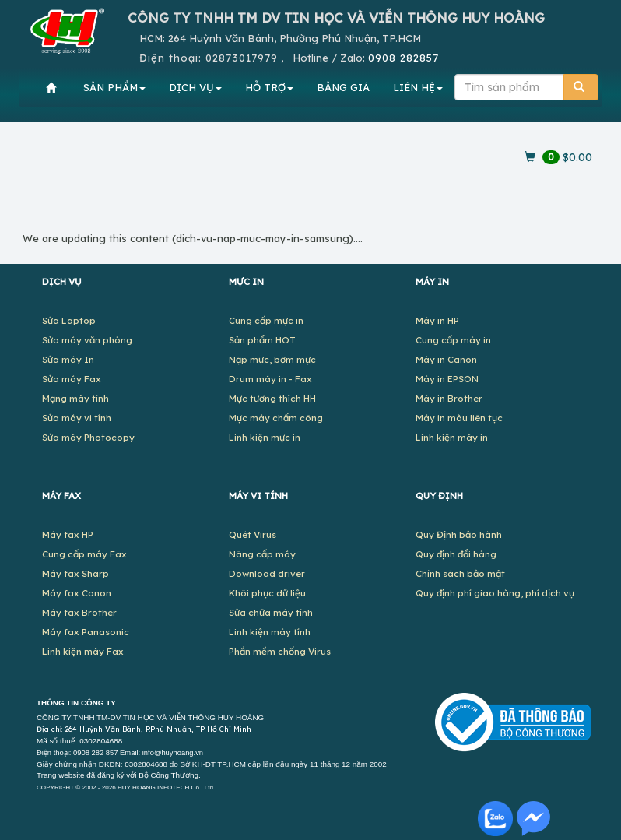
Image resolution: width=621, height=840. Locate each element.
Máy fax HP (68, 534)
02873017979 (242, 58)
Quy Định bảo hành (459, 534)
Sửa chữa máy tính (271, 612)
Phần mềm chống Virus (280, 651)
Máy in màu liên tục (459, 418)
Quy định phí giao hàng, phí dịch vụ (495, 593)
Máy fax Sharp (75, 573)
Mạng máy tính (75, 398)
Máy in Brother (449, 398)
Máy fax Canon (77, 593)
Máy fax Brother (79, 612)
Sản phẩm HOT (262, 340)
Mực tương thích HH (272, 398)
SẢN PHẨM (114, 87)
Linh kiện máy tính (270, 632)
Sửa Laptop (69, 320)
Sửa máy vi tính (77, 418)
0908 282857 (403, 58)
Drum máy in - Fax (270, 379)
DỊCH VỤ (195, 87)
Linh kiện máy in (452, 437)
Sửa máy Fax (72, 379)
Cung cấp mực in (266, 320)
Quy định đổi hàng (456, 554)
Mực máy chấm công (276, 418)
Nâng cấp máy (262, 554)
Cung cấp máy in (453, 340)
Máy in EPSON (447, 379)
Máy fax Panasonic (86, 632)
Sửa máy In (68, 359)
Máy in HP (437, 320)
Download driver (267, 573)
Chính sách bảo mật (460, 573)
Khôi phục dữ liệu (267, 593)
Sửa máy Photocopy (88, 437)
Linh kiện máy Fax (83, 651)
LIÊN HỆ (418, 87)
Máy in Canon (446, 359)
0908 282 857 (95, 753)
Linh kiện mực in (265, 437)
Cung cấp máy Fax (84, 554)
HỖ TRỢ (269, 87)
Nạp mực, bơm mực (272, 359)
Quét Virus (253, 534)
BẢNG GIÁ (343, 87)
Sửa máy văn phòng (87, 340)
